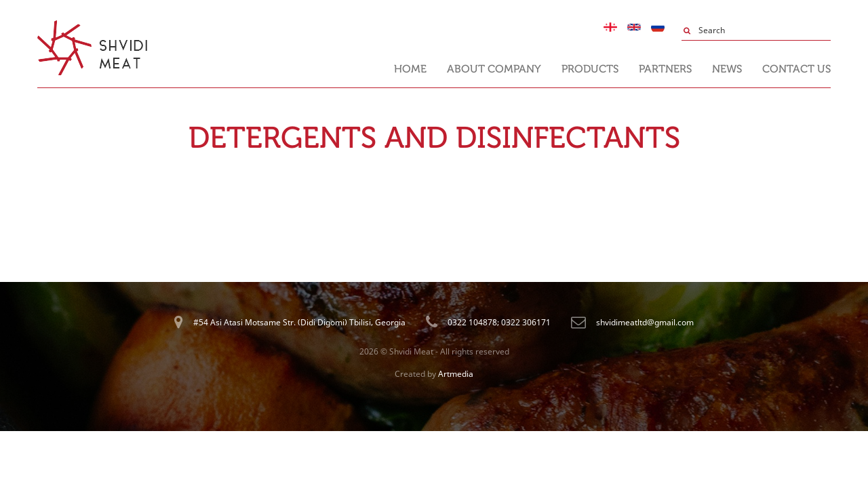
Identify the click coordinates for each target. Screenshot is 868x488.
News (727, 69)
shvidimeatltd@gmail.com (645, 322)
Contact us (796, 69)
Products (590, 69)
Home (410, 69)
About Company (494, 69)
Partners (665, 69)
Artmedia (456, 374)
